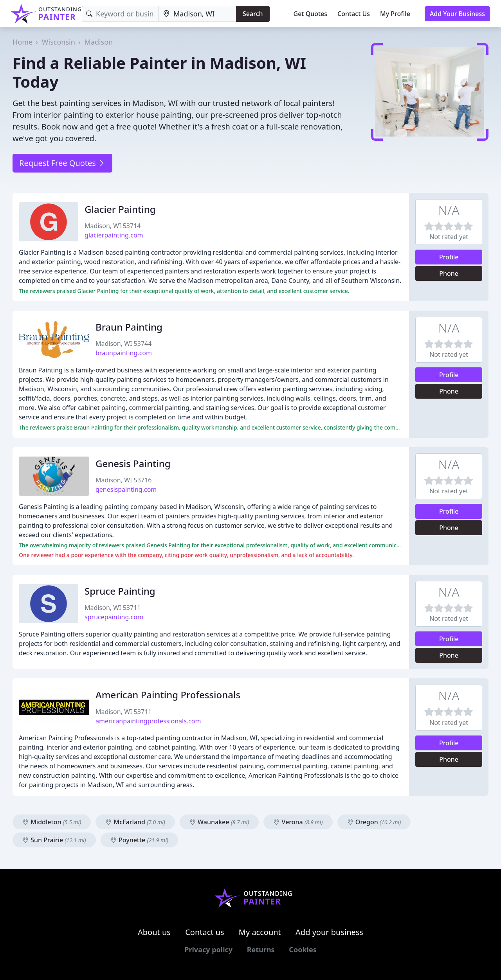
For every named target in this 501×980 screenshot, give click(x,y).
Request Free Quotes (62, 163)
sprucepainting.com (114, 617)
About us (154, 932)
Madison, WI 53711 (113, 608)
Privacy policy (208, 949)
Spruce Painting (120, 591)
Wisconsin (59, 42)
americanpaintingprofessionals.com (148, 721)
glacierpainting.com (114, 235)
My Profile (395, 14)
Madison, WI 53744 (123, 343)
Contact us (205, 932)
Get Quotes (311, 14)
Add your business (329, 932)
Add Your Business (457, 14)
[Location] (197, 14)
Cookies (303, 949)
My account (260, 932)
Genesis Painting (133, 463)
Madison (98, 42)
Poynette (139, 840)
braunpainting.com (124, 353)
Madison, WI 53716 (123, 480)
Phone (449, 273)
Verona (298, 822)
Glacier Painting (120, 209)
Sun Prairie (54, 840)
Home (23, 42)
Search (253, 14)
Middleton (52, 822)
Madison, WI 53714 (113, 226)
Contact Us (354, 14)
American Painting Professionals (168, 695)
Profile (449, 257)
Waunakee (219, 822)
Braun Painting (129, 327)
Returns (261, 949)
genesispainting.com (126, 489)
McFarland (135, 822)
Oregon (374, 822)
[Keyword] (120, 14)
